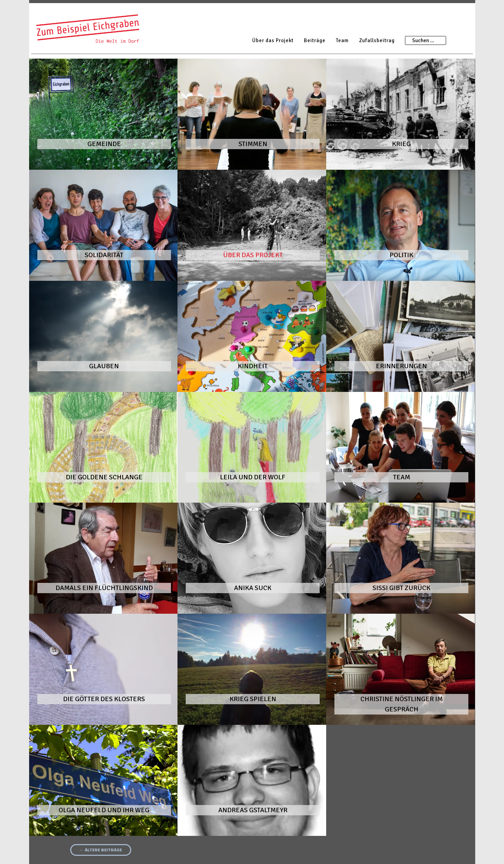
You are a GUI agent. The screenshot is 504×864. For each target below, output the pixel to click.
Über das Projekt (273, 40)
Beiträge (315, 40)
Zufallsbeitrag (377, 40)
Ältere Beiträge (101, 850)
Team (342, 40)
